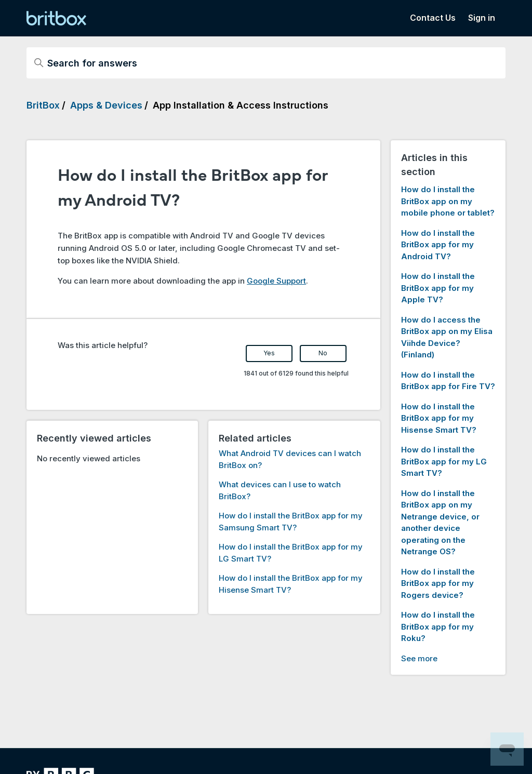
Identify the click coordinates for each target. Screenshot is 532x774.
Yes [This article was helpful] (269, 353)
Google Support (276, 281)
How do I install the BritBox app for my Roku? (438, 626)
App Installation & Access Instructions (241, 105)
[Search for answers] (266, 63)
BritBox (43, 105)
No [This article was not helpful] (323, 353)
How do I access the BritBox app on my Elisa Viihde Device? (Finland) (447, 337)
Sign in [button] (482, 18)
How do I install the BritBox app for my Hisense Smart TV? (439, 418)
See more (419, 658)
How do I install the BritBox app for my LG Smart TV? (444, 461)
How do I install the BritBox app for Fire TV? (448, 381)
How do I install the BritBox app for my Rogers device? (438, 583)
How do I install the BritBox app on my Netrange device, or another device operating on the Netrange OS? (440, 523)
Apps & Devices (106, 105)
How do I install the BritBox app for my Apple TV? (438, 288)
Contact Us (433, 18)
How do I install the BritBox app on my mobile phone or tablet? (448, 201)
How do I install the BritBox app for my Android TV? (438, 245)
